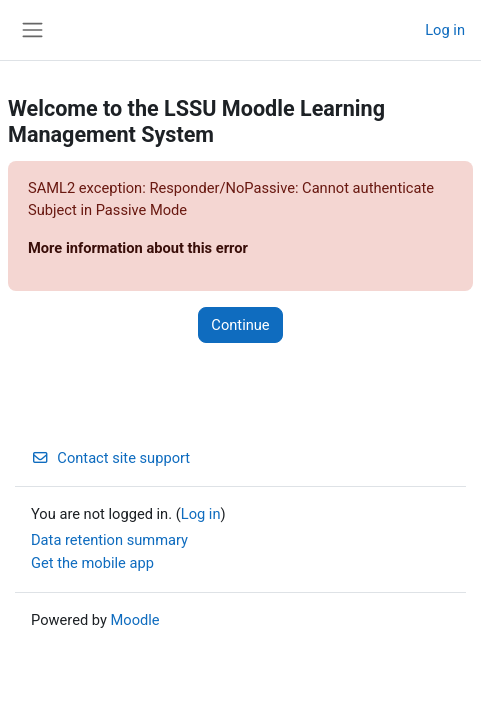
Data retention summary (109, 540)
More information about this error (138, 248)
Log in (445, 30)
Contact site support (110, 458)
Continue (240, 325)
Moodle (135, 620)
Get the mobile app (92, 563)
